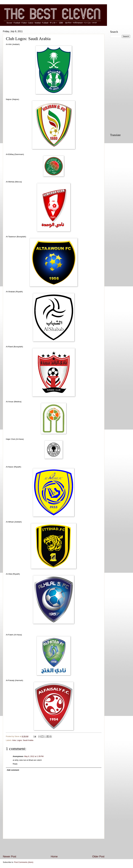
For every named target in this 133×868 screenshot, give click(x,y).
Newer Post (10, 857)
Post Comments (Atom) (24, 862)
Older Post (98, 857)
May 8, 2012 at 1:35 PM (34, 756)
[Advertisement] (54, 847)
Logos (19, 740)
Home (54, 857)
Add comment (13, 770)
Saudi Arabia (28, 740)
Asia (14, 740)
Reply (15, 764)
